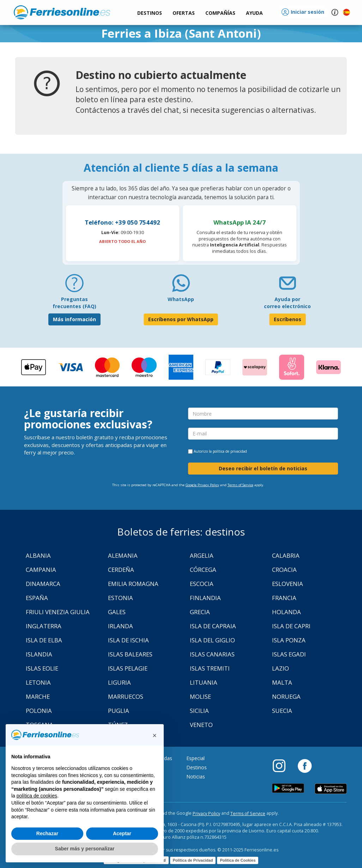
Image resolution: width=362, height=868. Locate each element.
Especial (195, 758)
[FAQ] (74, 286)
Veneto (201, 725)
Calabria (286, 555)
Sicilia (199, 711)
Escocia (202, 584)
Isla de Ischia (128, 640)
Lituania (204, 682)
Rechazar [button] (47, 833)
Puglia (119, 711)
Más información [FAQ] (74, 319)
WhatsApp (181, 299)
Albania (38, 555)
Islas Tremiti (210, 668)
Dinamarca (43, 584)
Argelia (202, 555)
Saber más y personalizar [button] (85, 849)
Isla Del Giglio (212, 640)
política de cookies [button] (37, 796)
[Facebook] (305, 765)
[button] (254, 13)
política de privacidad (230, 451)
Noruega (286, 696)
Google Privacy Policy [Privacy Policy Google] (202, 485)
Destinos (197, 767)
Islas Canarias (212, 654)
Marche (38, 696)
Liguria (119, 682)
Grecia (200, 612)
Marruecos (126, 696)
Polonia (39, 711)
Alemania (123, 555)
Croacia (284, 570)
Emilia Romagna (133, 584)
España (37, 598)
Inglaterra (44, 626)
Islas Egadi (289, 654)
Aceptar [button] (122, 833)
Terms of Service (240, 485)
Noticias (196, 777)
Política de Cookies (238, 860)
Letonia (38, 682)
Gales (117, 612)
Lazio (280, 668)
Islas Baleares (130, 654)
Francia (284, 598)
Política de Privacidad (193, 860)
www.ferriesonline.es (62, 12)
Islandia (39, 654)
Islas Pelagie (128, 668)
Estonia (120, 598)
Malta (282, 682)
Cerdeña (121, 570)
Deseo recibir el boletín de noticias (263, 468)
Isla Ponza (289, 640)
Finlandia (205, 598)
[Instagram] (283, 765)
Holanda (286, 612)
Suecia (282, 711)
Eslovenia (288, 584)
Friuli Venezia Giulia (58, 612)
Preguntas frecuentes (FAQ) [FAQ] (74, 303)
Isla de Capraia (213, 626)
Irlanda (120, 626)
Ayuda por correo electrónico (287, 303)
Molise (200, 696)
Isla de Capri (291, 626)
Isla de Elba (44, 640)
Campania (41, 570)
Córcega (203, 570)
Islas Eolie (42, 668)
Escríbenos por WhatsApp (181, 319)
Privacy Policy (206, 814)
